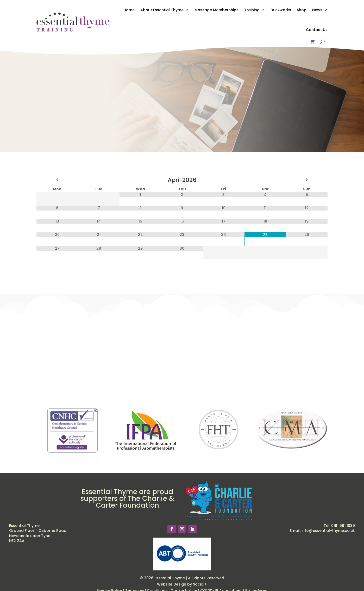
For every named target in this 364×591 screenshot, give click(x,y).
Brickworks (281, 10)
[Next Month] (307, 180)
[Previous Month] (57, 180)
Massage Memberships (216, 10)
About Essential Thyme (162, 10)
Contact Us (317, 30)
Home (129, 10)
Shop (302, 10)
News (317, 10)
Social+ (200, 584)
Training (252, 10)
